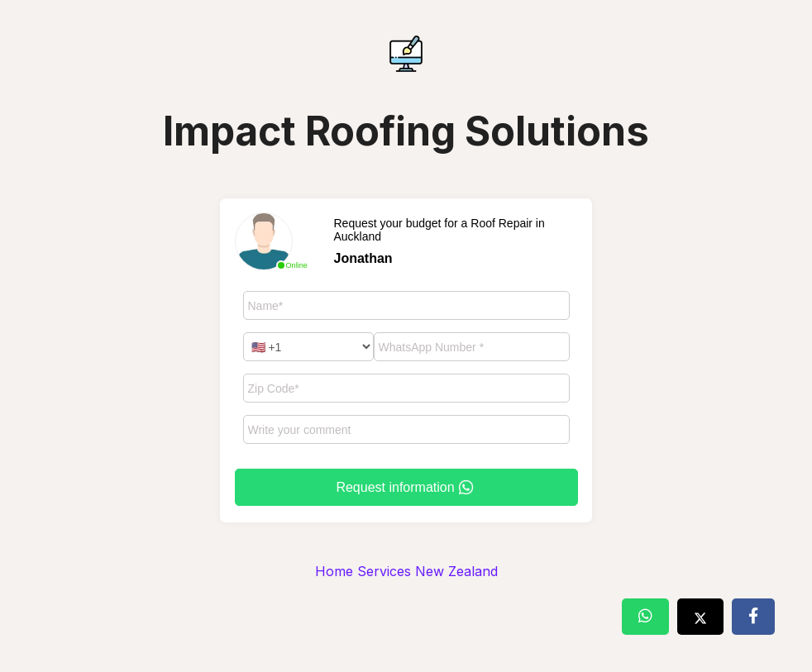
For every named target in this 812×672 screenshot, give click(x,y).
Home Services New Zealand (406, 571)
